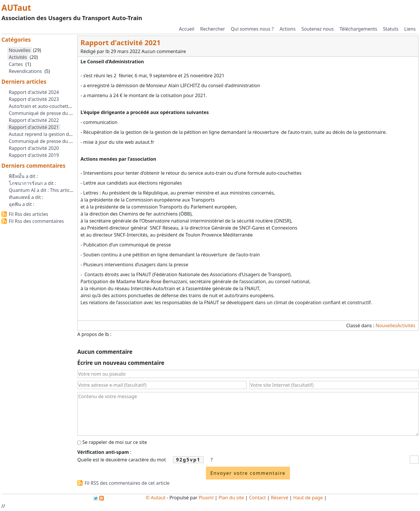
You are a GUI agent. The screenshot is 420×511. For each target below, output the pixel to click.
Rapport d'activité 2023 (34, 99)
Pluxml (206, 498)
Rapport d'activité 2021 (34, 127)
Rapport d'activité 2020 (34, 148)
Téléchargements (358, 29)
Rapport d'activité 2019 (34, 155)
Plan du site (231, 498)
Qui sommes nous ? (252, 29)
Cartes (16, 64)
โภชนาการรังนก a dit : (33, 183)
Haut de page (308, 498)
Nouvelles (386, 325)
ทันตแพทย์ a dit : (26, 197)
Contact (258, 498)
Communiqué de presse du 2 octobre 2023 (55, 113)
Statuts (391, 29)
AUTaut (16, 8)
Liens (410, 29)
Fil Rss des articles (28, 214)
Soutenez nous (317, 29)
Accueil (187, 29)
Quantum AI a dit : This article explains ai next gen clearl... (72, 190)
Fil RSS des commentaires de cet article (127, 483)
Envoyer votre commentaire (248, 473)
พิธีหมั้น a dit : (23, 176)
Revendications (25, 71)
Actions (287, 29)
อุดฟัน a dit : (22, 204)
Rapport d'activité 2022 (34, 120)
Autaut (158, 498)
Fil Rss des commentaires (36, 221)
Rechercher (212, 29)
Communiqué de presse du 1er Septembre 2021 (61, 141)
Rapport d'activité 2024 (34, 92)
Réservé (280, 498)
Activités (406, 325)
